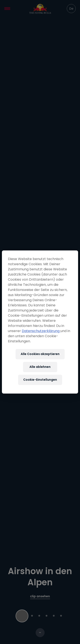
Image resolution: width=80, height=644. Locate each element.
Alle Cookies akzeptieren (40, 354)
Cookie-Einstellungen (40, 380)
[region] (40, 322)
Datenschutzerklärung (41, 331)
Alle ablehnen (40, 367)
